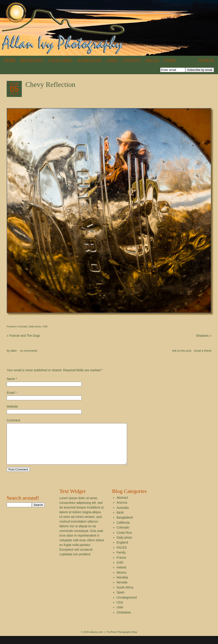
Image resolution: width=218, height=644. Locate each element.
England (122, 550)
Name (11, 379)
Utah (120, 615)
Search (206, 61)
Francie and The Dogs (23, 336)
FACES (122, 556)
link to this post (182, 351)
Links (112, 61)
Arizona (122, 511)
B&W (120, 521)
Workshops (89, 61)
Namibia (122, 585)
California (123, 531)
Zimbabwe (124, 620)
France (121, 566)
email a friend (203, 351)
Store (170, 61)
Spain (121, 600)
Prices (152, 61)
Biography (32, 61)
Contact (132, 61)
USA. (45, 326)
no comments (29, 351)
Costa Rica (124, 541)
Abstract (122, 506)
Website (12, 406)
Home (10, 61)
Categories (60, 61)
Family (121, 560)
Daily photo (35, 326)
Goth (120, 570)
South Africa (125, 595)
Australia (123, 516)
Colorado (23, 326)
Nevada (122, 590)
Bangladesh (125, 525)
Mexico (121, 580)
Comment (13, 420)
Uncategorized (127, 605)
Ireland (121, 575)
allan (13, 351)
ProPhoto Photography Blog (122, 640)
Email (11, 393)
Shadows (204, 336)
